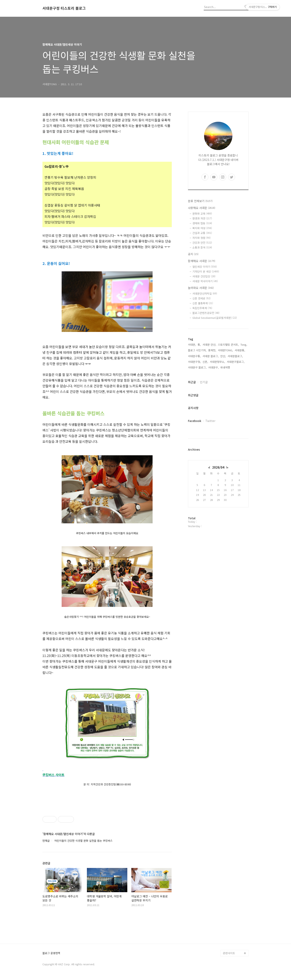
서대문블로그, (235, 356)
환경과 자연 (202, 218)
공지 (193, 254)
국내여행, (226, 367)
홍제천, (212, 350)
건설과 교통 (202, 233)
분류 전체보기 (200, 201)
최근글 (192, 382)
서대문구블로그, (236, 362)
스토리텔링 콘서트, (228, 345)
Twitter (210, 421)
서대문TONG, (225, 350)
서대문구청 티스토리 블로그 (64, 8)
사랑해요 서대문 (202, 208)
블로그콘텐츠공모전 (206, 313)
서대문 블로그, (211, 356)
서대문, (192, 345)
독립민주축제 (202, 308)
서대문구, (213, 367)
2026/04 (218, 467)
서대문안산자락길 (205, 293)
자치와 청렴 (201, 238)
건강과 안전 (202, 243)
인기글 (204, 382)
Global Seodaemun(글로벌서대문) (215, 318)
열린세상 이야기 (205, 267)
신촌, (205, 362)
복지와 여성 (202, 228)
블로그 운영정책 (51, 953)
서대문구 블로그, (197, 367)
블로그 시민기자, (197, 350)
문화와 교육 (202, 214)
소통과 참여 (202, 247)
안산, (223, 356)
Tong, (244, 345)
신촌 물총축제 (203, 303)
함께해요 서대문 (202, 261)
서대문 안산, (209, 345)
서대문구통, (194, 356)
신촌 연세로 (201, 298)
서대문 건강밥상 (204, 276)
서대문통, (240, 350)
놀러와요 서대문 (201, 288)
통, (199, 345)
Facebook (195, 421)
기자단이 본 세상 (206, 271)
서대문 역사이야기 (205, 281)
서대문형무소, (217, 362)
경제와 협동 (202, 223)
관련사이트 (229, 953)
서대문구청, (194, 362)
